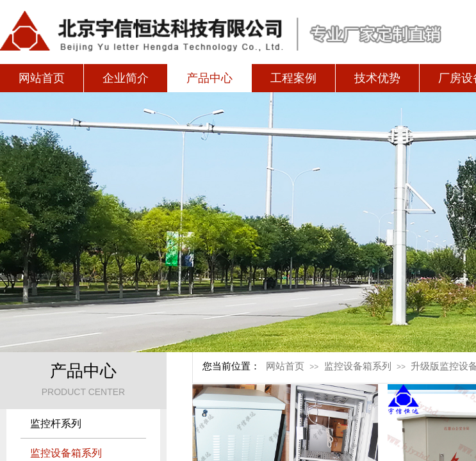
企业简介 (126, 78)
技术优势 (377, 78)
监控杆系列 (56, 424)
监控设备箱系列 (358, 366)
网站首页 (42, 78)
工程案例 (293, 78)
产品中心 (209, 78)
